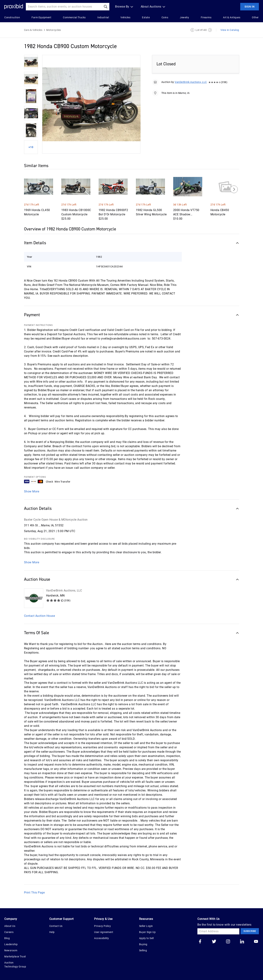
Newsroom (11, 950)
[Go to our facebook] (200, 942)
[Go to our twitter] (214, 942)
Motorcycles (54, 30)
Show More (32, 491)
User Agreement (104, 932)
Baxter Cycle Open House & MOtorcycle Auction (56, 520)
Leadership (11, 944)
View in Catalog (230, 30)
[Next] (234, 189)
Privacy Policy (102, 926)
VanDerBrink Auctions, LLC (191, 82)
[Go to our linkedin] (242, 942)
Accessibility (102, 938)
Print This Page (34, 893)
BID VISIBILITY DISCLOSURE (39, 539)
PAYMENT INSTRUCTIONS (38, 325)
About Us (10, 926)
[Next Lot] (210, 30)
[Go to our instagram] (228, 942)
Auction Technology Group (15, 965)
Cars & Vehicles (33, 30)
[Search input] (64, 7)
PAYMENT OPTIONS (35, 477)
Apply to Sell (146, 938)
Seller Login (146, 926)
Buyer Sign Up (147, 932)
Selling (143, 950)
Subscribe (250, 931)
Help (52, 932)
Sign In (250, 7)
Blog (7, 938)
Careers (9, 932)
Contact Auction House (40, 616)
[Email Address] (218, 931)
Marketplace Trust (15, 956)
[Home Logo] (14, 7)
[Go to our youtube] (256, 942)
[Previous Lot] (192, 30)
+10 (31, 147)
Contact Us (56, 926)
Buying (143, 944)
